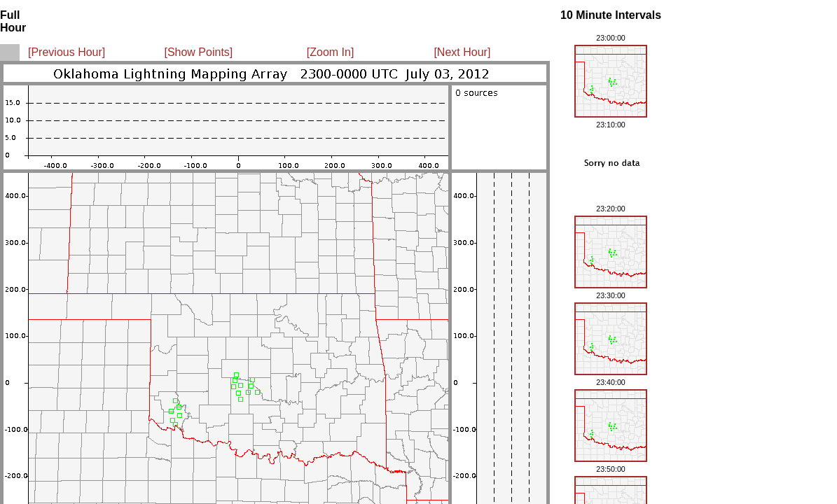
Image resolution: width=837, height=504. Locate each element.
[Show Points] (198, 52)
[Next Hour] (462, 52)
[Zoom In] (331, 52)
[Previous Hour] (67, 52)
